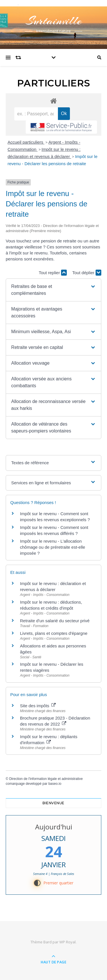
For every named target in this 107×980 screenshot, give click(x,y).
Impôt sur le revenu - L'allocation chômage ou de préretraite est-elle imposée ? (53, 547)
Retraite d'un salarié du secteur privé (55, 621)
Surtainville (54, 21)
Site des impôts (38, 706)
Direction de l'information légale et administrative (46, 779)
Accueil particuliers (26, 142)
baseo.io (55, 784)
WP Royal (67, 942)
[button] (53, 290)
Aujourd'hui (54, 827)
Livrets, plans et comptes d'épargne (54, 633)
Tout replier (53, 273)
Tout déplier (87, 273)
